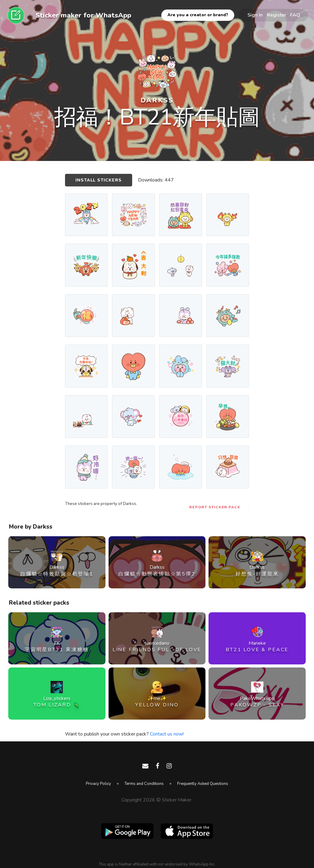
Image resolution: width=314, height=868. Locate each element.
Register (276, 15)
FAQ (295, 15)
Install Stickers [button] (99, 180)
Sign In (255, 15)
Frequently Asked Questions (203, 784)
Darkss (157, 100)
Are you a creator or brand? (198, 15)
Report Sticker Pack (215, 507)
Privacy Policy (98, 784)
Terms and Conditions (144, 784)
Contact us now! (167, 734)
